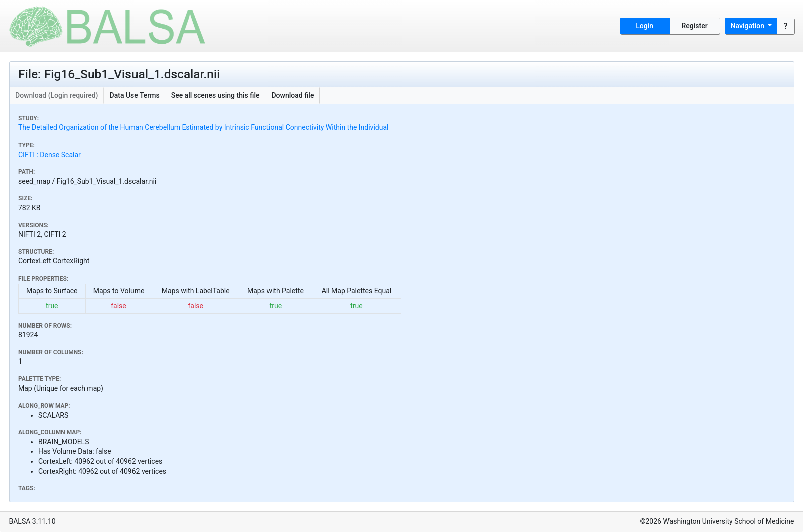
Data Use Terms (135, 95)
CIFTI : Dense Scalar (49, 155)
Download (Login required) (57, 95)
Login (645, 26)
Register (695, 26)
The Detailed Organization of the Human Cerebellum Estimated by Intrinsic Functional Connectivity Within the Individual (203, 127)
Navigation (749, 26)
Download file (292, 95)
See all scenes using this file (216, 95)
